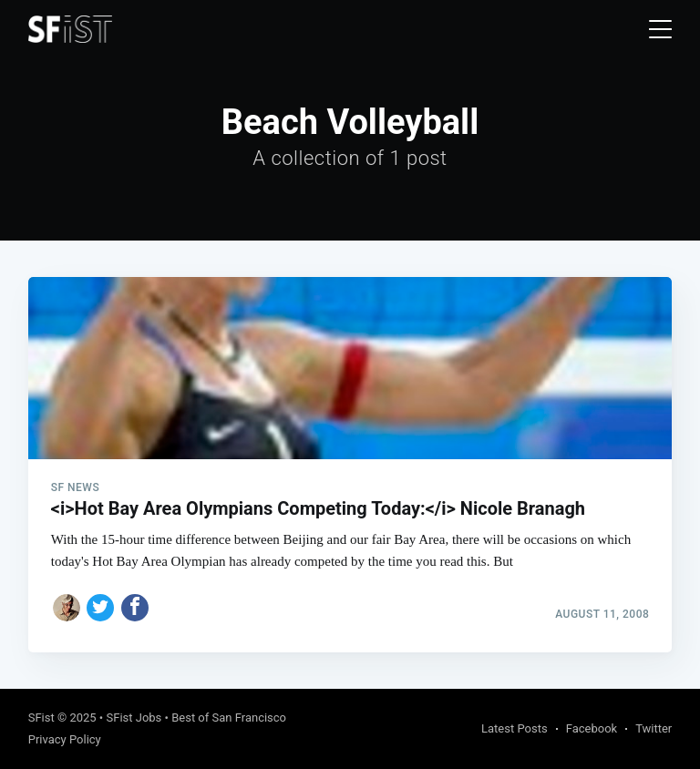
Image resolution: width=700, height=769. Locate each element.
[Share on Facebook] (135, 608)
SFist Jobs (134, 718)
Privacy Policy (65, 739)
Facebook (592, 728)
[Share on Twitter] (100, 608)
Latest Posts (515, 728)
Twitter (654, 728)
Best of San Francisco (229, 718)
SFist (41, 718)
